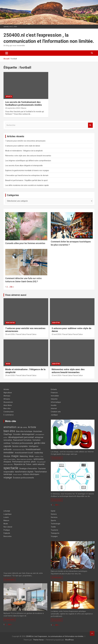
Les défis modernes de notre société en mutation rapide (27, 185)
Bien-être (56, 323)
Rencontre (10, 323)
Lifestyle (7, 511)
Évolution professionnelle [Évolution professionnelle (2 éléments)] (23, 478)
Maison (6, 520)
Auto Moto (8, 405)
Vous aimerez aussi (16, 295)
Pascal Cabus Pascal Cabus (26, 334)
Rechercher (90, 125)
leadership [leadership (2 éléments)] (39, 453)
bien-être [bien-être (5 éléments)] (9, 431)
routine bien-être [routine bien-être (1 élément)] (8, 465)
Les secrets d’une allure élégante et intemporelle (24, 166)
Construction (9, 412)
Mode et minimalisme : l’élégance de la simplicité (24, 151)
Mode (8, 364)
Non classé (8, 527)
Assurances (8, 402)
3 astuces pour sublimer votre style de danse (23, 146)
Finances (54, 393)
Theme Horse (38, 640)
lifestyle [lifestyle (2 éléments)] (7, 456)
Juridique (54, 415)
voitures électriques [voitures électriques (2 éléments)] (31, 474)
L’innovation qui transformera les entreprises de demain (27, 175)
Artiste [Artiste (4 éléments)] (32, 427)
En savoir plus (57, 458)
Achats (6, 389)
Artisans (7, 399)
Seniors (54, 514)
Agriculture (8, 393)
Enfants (54, 389)
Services (54, 517)
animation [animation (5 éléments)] (10, 427)
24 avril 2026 (10, 375)
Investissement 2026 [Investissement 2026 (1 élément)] (19, 450)
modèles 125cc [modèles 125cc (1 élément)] (39, 457)
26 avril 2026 (10, 334)
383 (57, 505)
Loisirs (6, 517)
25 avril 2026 (56, 334)
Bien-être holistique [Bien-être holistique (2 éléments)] (24, 431)
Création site (56, 412)
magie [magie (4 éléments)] (15, 456)
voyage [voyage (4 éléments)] (8, 477)
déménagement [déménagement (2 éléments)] (28, 434)
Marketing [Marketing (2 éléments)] (24, 456)
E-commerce (9, 415)
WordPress (69, 640)
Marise (24, 108)
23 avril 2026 (56, 375)
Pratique (7, 530)
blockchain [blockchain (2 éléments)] (38, 431)
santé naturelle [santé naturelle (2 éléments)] (38, 464)
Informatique (56, 402)
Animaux (7, 396)
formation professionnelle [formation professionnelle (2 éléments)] (22, 443)
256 (11, 287)
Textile (53, 527)
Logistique (8, 514)
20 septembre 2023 (13, 108)
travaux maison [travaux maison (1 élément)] (17, 475)
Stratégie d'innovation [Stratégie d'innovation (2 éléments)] (28, 469)
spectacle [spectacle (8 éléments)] (11, 468)
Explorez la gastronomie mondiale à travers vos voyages (27, 170)
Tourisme (54, 530)
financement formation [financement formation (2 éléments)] (22, 440)
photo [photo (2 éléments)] (33, 462)
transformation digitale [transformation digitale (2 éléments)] (24, 472)
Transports (55, 533)
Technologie (56, 524)
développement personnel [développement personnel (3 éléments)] (21, 437)
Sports (9, 96)
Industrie (54, 399)
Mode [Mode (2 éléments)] (31, 456)
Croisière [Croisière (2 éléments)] (17, 434)
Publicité (7, 533)
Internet (54, 408)
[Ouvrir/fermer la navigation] (7, 53)
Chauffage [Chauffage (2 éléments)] (8, 434)
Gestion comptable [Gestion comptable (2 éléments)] (20, 446)
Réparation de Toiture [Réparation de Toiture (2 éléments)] (23, 464)
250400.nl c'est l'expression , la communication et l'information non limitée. (55, 636)
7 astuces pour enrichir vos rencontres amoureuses (25, 141)
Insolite (54, 405)
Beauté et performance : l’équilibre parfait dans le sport (26, 180)
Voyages (54, 536)
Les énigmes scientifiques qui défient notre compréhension (28, 161)
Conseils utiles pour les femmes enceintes (25, 243)
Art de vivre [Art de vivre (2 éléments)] (22, 427)
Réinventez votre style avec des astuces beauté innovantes (28, 156)
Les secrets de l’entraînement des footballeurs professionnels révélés (24, 104)
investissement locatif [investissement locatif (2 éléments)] (24, 453)
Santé (53, 511)
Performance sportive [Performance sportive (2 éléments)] (21, 462)
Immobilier (55, 396)
